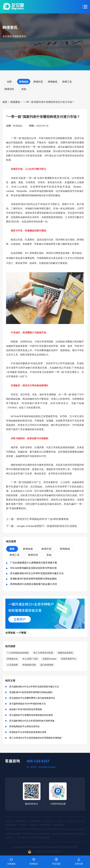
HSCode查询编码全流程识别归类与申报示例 (33, 568)
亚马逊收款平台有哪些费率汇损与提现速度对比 (32, 698)
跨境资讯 (15, 102)
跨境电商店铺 (29, 665)
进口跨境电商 (47, 665)
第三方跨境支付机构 (43, 653)
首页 (5, 102)
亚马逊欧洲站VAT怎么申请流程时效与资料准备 (32, 721)
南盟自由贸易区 (65, 653)
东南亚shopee (49, 659)
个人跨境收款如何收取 (18, 653)
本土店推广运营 (30, 659)
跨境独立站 (12, 659)
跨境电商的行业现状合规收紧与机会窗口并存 (34, 584)
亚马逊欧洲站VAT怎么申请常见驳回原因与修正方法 (37, 573)
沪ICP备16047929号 (69, 847)
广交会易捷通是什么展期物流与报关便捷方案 (34, 563)
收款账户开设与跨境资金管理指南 (26, 709)
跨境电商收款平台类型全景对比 (25, 726)
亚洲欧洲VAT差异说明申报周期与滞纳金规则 (33, 579)
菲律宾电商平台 (69, 659)
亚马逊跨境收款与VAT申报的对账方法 (28, 704)
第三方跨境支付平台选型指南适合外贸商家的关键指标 (35, 738)
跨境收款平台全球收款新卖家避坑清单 (28, 732)
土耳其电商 (12, 665)
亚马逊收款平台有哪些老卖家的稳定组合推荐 (31, 715)
